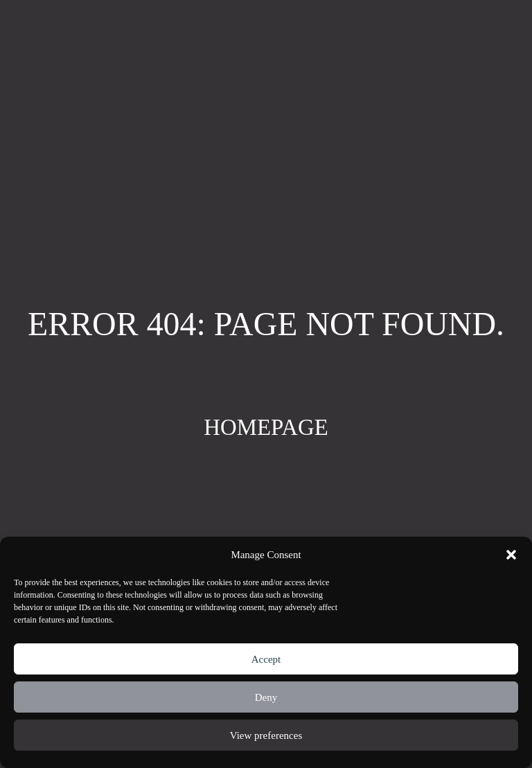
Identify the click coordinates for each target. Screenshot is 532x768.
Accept (266, 659)
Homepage (266, 427)
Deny (266, 697)
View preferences (266, 735)
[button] (511, 555)
